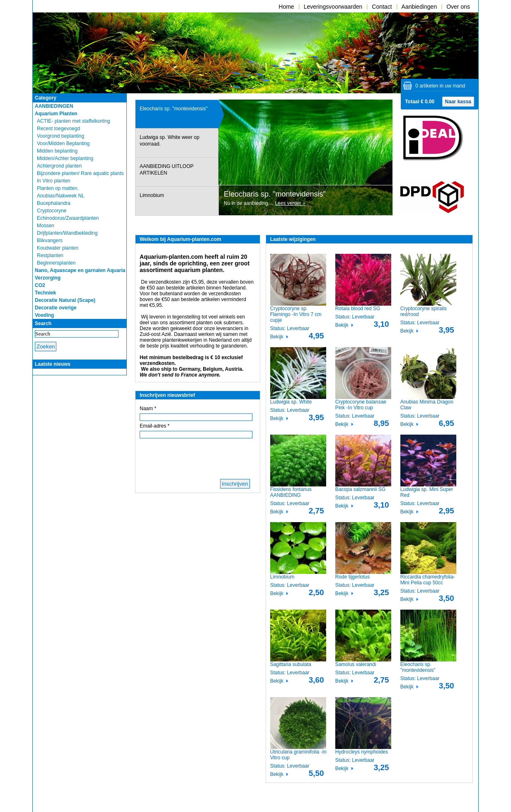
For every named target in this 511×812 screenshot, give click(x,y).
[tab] (177, 114)
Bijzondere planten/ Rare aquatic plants (80, 173)
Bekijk (277, 337)
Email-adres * (155, 426)
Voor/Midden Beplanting (63, 143)
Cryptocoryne (52, 211)
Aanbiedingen (419, 7)
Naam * (148, 408)
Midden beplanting (57, 151)
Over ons (458, 7)
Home (286, 7)
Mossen (46, 226)
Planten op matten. (58, 188)
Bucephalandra (54, 203)
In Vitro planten (54, 181)
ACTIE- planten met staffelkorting (74, 121)
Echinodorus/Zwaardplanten (68, 218)
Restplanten (50, 255)
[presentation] (177, 114)
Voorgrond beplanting (61, 136)
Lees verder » (290, 203)
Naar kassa (458, 102)
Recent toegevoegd (58, 129)
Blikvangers (50, 241)
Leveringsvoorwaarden (333, 7)
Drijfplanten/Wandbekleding (67, 233)
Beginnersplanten (56, 263)
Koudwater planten (58, 248)
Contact (382, 7)
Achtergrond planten (59, 166)
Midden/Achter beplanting (65, 158)
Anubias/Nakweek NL (61, 196)
